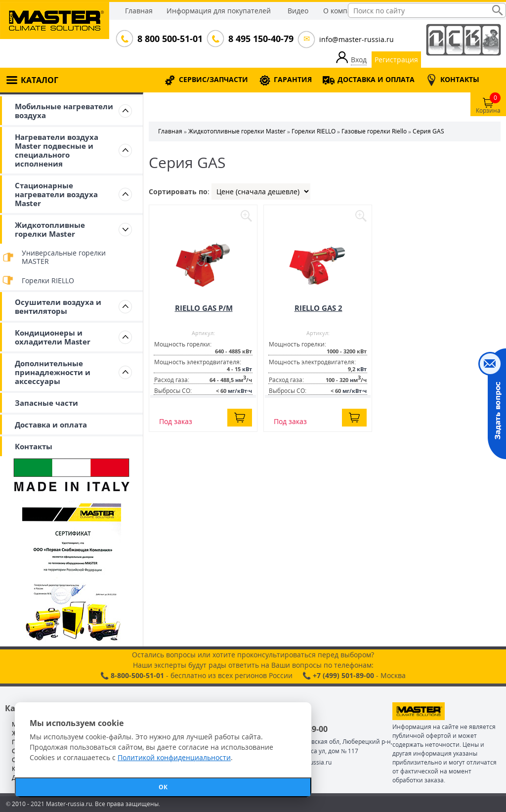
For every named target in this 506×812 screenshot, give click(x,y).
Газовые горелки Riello (374, 131)
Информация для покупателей (219, 11)
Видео (298, 11)
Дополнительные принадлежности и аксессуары (53, 372)
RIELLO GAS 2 (318, 308)
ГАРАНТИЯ (293, 79)
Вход (359, 60)
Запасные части (46, 403)
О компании (344, 11)
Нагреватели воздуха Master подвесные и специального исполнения (57, 150)
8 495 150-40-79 (260, 39)
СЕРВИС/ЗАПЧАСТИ (213, 79)
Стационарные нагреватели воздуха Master (56, 194)
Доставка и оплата (51, 425)
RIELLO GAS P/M (204, 308)
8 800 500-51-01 (169, 39)
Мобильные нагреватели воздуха (64, 111)
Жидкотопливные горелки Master (50, 229)
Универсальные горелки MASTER (64, 257)
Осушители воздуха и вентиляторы (58, 306)
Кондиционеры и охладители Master (53, 337)
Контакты (34, 446)
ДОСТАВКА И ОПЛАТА (376, 79)
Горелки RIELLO (48, 280)
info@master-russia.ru (357, 39)
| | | (261, 192)
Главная (139, 11)
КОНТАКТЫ (460, 79)
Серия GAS (428, 131)
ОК (163, 787)
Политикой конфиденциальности (174, 757)
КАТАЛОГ (40, 80)
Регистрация (396, 60)
